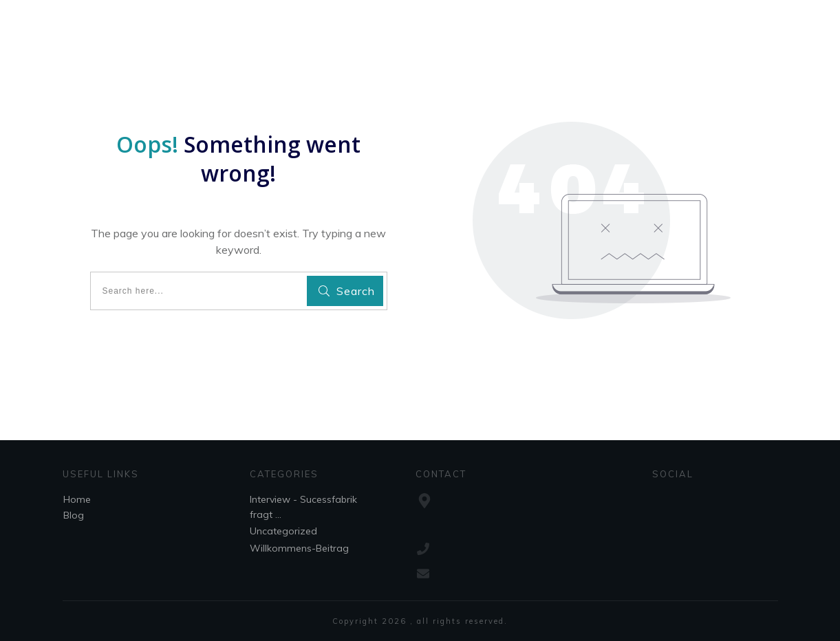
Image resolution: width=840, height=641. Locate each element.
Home (77, 499)
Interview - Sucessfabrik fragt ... (303, 507)
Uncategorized (283, 531)
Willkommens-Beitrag (299, 548)
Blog (74, 515)
